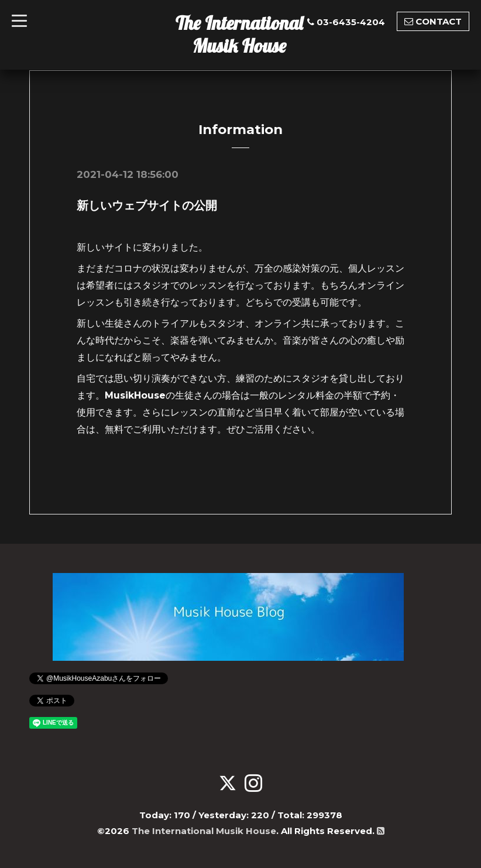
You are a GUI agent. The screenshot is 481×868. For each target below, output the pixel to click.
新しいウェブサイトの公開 (147, 205)
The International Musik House (239, 34)
